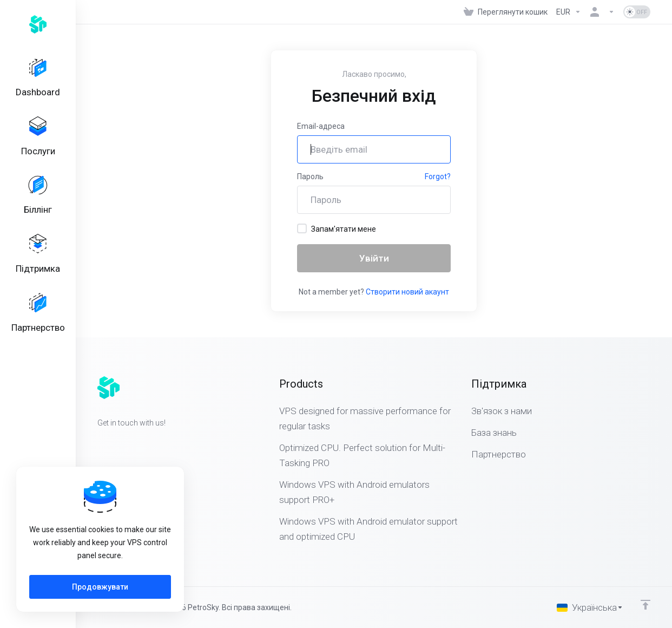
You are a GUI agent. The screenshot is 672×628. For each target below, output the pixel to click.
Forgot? (438, 176)
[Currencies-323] (569, 12)
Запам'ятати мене (337, 228)
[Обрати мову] (590, 607)
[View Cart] (506, 12)
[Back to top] (645, 605)
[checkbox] (302, 228)
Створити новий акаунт (407, 292)
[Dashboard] (38, 79)
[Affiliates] (38, 324)
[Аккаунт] (602, 12)
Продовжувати (100, 587)
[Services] (38, 140)
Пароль (310, 176)
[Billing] (38, 201)
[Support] (38, 263)
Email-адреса (321, 126)
